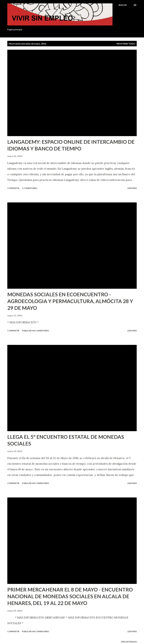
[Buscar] (123, 5)
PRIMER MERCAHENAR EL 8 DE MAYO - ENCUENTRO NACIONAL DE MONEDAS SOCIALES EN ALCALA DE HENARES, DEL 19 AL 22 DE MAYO (70, 596)
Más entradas (129, 642)
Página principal (15, 29)
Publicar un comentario (36, 331)
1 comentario (30, 188)
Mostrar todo (126, 44)
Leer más (132, 188)
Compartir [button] (13, 188)
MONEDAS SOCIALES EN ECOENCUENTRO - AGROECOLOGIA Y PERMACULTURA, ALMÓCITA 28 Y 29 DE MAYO (70, 301)
